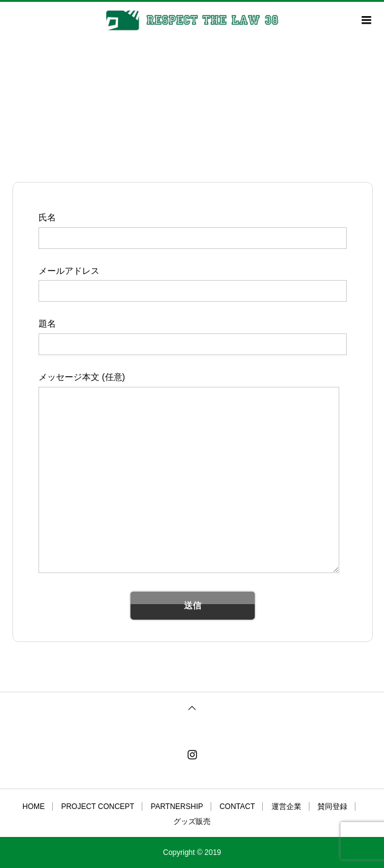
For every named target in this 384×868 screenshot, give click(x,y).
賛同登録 (332, 807)
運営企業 (286, 807)
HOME (34, 807)
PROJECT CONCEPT (98, 807)
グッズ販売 (192, 821)
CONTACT (237, 807)
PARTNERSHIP (177, 807)
